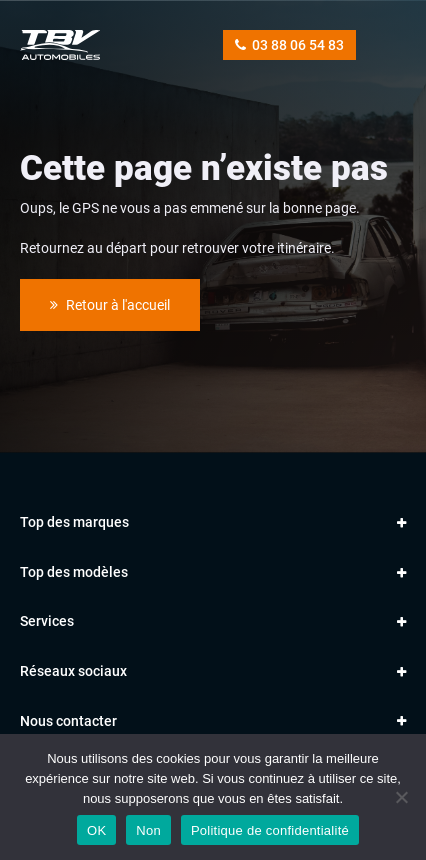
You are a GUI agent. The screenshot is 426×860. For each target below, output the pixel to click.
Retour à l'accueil (110, 305)
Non (148, 830)
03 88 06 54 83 (289, 45)
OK (96, 830)
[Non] (401, 797)
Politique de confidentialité (270, 830)
